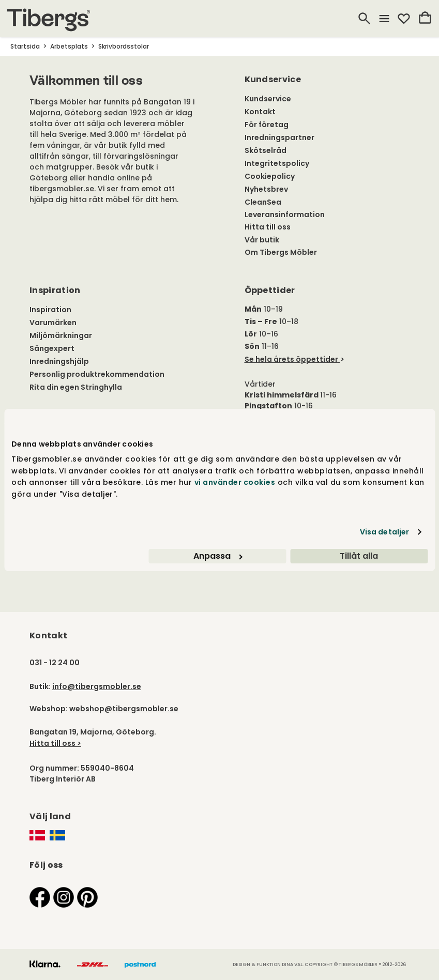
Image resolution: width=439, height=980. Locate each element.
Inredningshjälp (59, 361)
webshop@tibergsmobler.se (124, 709)
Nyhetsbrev (266, 189)
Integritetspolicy (277, 163)
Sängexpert (52, 348)
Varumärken (53, 323)
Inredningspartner (279, 137)
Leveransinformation (285, 215)
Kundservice (268, 99)
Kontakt (260, 112)
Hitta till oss (268, 227)
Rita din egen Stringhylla (76, 387)
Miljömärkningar (61, 335)
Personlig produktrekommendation (97, 374)
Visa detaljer (384, 532)
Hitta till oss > (55, 743)
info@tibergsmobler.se (97, 686)
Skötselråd (266, 150)
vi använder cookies (235, 482)
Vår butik (262, 240)
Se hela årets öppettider (291, 359)
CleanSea (263, 202)
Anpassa (218, 556)
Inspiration (50, 310)
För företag (267, 125)
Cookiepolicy (270, 176)
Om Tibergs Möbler (281, 252)
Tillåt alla (359, 556)
